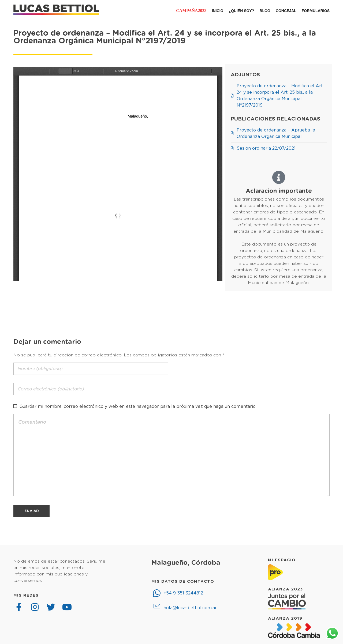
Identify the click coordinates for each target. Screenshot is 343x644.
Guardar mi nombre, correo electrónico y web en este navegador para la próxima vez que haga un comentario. (138, 406)
